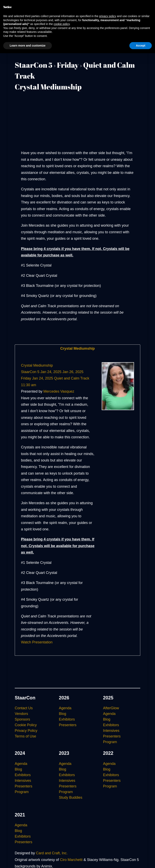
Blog (63, 714)
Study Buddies (71, 797)
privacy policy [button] (108, 16)
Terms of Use (25, 736)
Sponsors (22, 719)
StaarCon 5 (34, 65)
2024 (20, 753)
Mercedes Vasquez (59, 391)
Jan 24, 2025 (51, 372)
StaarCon (25, 698)
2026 (64, 698)
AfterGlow (111, 708)
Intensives (111, 731)
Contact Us (24, 708)
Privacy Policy (26, 731)
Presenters (68, 725)
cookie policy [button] (62, 24)
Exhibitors (67, 719)
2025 (108, 698)
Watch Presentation (37, 642)
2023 (64, 753)
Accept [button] (141, 46)
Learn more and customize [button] (28, 46)
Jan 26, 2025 (73, 372)
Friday (68, 65)
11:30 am (29, 385)
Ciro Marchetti (71, 860)
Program (110, 742)
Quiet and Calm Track (72, 378)
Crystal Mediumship (77, 348)
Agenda (65, 708)
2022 (108, 753)
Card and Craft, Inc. (52, 853)
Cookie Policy (26, 725)
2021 (20, 815)
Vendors (21, 714)
